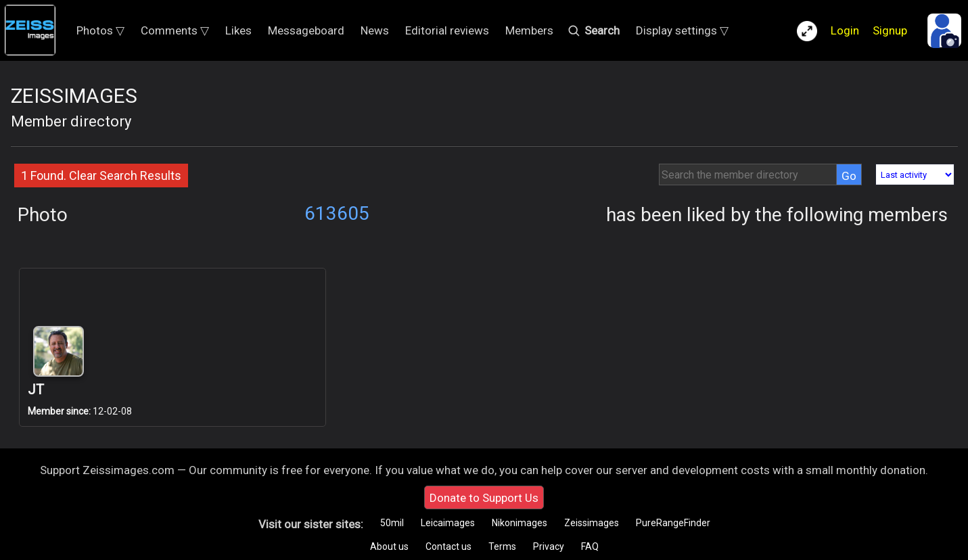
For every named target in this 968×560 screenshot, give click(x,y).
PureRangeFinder (673, 523)
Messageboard (306, 30)
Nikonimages (520, 523)
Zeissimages (592, 523)
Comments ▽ (175, 30)
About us (389, 546)
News (375, 30)
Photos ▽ (100, 30)
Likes (238, 30)
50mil (392, 523)
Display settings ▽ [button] (682, 30)
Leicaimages (448, 523)
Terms (502, 546)
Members (529, 30)
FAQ (590, 546)
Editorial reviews (447, 30)
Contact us (448, 546)
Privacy (549, 546)
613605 (337, 213)
